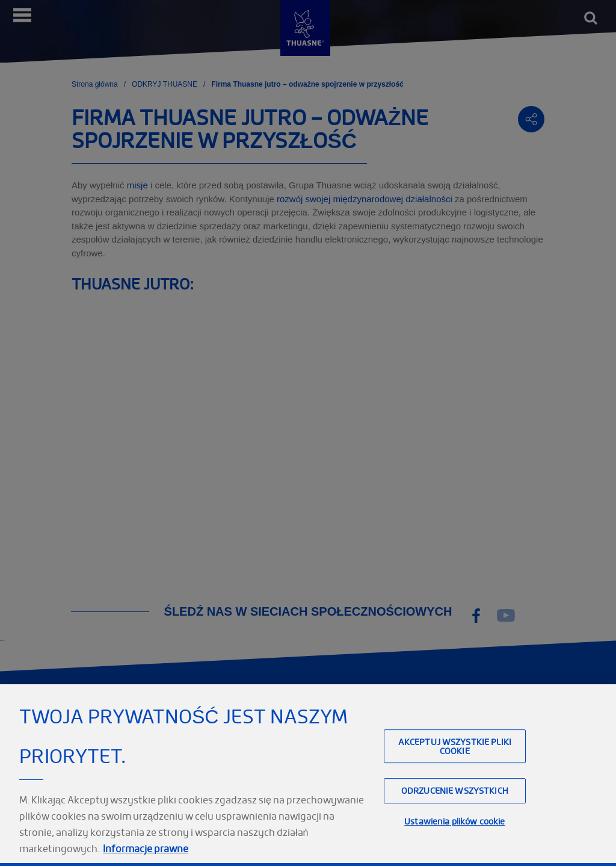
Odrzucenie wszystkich (455, 791)
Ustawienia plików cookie (454, 821)
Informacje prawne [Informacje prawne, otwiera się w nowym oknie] (146, 849)
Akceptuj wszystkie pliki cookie (455, 746)
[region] (308, 775)
